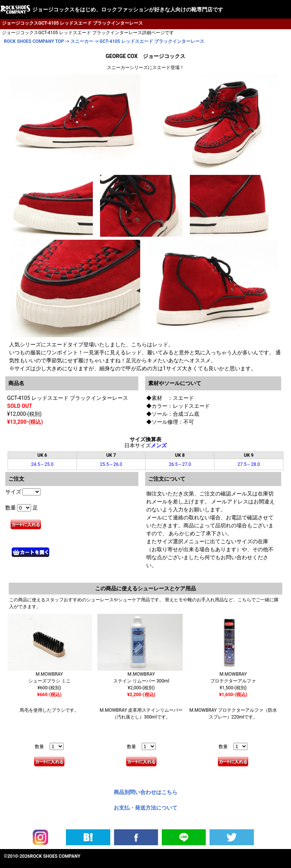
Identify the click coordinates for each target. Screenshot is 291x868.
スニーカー (82, 41)
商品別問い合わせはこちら (145, 792)
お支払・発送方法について (145, 808)
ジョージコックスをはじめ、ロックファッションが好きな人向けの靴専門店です (128, 9)
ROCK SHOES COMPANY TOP (34, 41)
